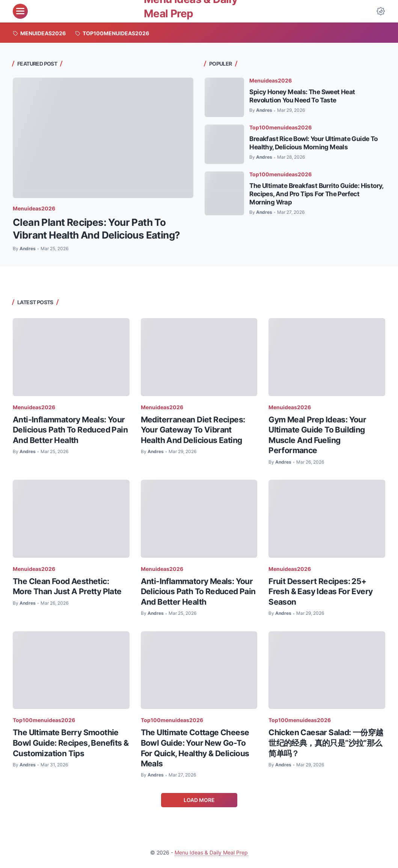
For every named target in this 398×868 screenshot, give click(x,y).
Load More (199, 800)
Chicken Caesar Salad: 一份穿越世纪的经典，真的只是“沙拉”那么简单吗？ (326, 743)
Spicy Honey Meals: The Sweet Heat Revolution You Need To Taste (302, 96)
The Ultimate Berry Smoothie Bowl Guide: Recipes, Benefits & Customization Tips (71, 743)
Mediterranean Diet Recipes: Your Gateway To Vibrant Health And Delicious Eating (193, 430)
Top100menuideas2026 (280, 127)
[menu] (20, 11)
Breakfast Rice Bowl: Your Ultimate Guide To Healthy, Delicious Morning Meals (313, 143)
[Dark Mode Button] (381, 11)
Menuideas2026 (34, 208)
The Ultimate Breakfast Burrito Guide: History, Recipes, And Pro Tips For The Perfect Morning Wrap (316, 194)
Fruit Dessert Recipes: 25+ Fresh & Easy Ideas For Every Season (320, 592)
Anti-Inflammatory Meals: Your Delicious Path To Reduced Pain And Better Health (70, 430)
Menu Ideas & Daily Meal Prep (211, 852)
